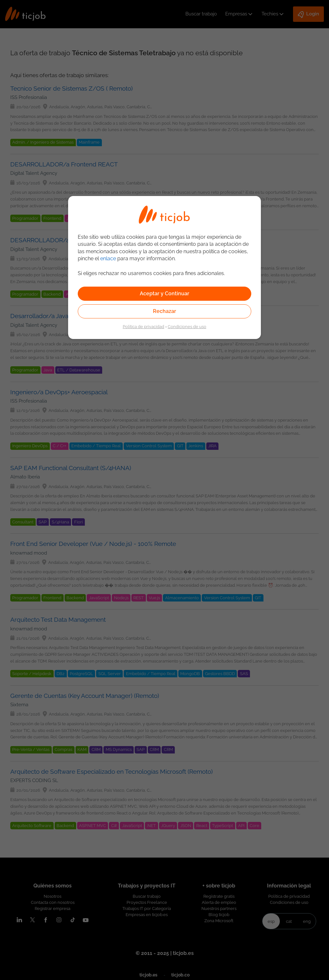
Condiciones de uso (187, 326)
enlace (108, 258)
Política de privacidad (143, 326)
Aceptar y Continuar (164, 294)
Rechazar (164, 311)
